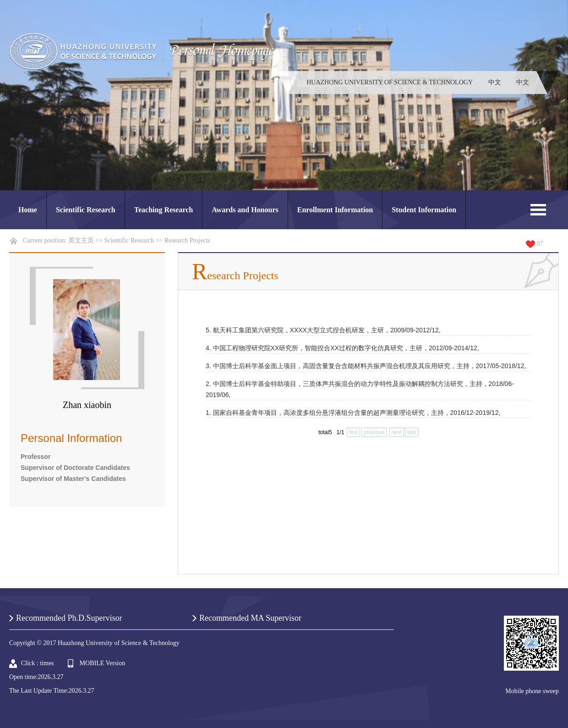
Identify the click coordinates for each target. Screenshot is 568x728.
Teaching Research (164, 210)
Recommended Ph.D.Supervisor (69, 618)
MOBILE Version (103, 663)
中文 (495, 82)
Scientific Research (86, 210)
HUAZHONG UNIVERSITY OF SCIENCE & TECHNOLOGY (390, 82)
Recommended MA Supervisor (250, 618)
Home (28, 210)
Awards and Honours (245, 210)
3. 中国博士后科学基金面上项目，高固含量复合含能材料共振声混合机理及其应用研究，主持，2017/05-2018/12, (366, 366)
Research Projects (187, 240)
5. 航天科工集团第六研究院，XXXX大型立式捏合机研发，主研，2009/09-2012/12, (323, 330)
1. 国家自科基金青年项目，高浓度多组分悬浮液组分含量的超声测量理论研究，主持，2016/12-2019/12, (353, 413)
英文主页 (81, 240)
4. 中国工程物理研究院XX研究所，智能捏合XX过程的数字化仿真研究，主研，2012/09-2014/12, (342, 348)
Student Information (424, 210)
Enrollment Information (335, 210)
